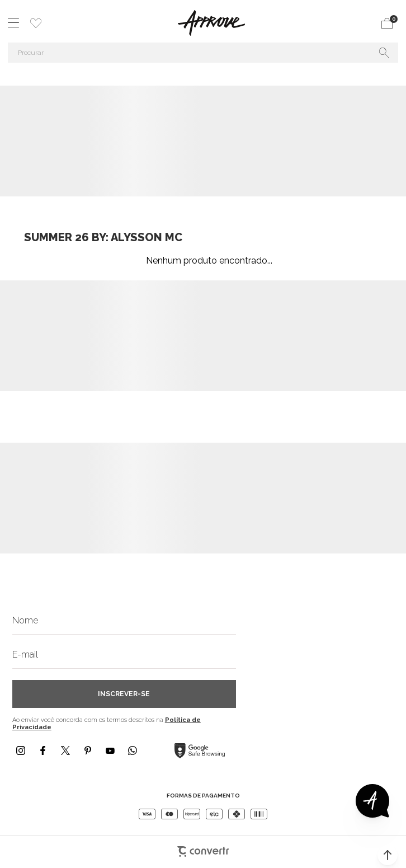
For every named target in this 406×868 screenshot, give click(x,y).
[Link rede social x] (65, 750)
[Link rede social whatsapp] (133, 750)
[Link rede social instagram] (21, 750)
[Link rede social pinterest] (88, 750)
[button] (388, 855)
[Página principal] (211, 23)
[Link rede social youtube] (110, 750)
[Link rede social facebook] (43, 750)
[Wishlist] (36, 23)
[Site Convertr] (203, 846)
